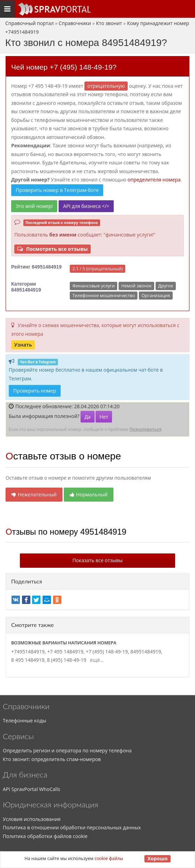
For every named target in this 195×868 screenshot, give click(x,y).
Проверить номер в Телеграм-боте (57, 190)
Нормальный (89, 494)
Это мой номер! (34, 206)
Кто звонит (109, 23)
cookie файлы (109, 858)
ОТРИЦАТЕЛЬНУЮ (106, 86)
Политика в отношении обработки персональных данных (72, 827)
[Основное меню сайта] (54, 9)
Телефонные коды (24, 720)
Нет (104, 417)
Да (87, 417)
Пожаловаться (145, 429)
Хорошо (158, 858)
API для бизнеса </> (86, 206)
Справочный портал (29, 23)
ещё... (96, 660)
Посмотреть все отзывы (52, 249)
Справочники (75, 23)
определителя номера (154, 180)
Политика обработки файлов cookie (45, 836)
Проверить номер (35, 391)
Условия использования (32, 819)
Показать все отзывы (97, 560)
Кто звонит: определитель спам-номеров (52, 759)
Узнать (23, 344)
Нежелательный (34, 494)
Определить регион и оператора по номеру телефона (67, 750)
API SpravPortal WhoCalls (31, 789)
